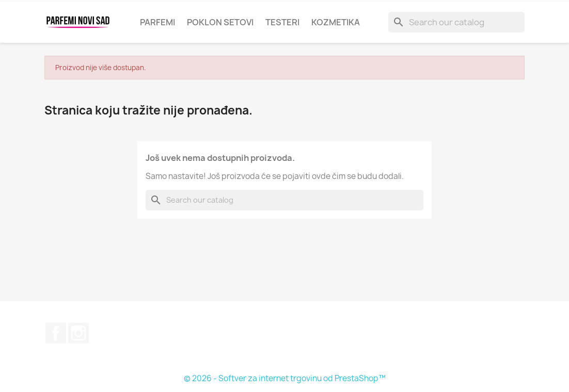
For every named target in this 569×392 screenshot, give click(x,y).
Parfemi (157, 22)
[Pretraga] (456, 22)
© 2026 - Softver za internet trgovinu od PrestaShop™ (285, 378)
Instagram (78, 333)
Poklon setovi (220, 22)
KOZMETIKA (336, 22)
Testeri (282, 22)
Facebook (56, 333)
